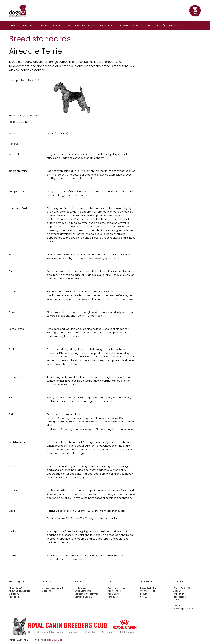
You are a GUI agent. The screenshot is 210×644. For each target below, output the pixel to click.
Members (43, 26)
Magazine (47, 591)
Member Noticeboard (52, 588)
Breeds (15, 26)
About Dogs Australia (20, 591)
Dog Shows (113, 594)
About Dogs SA (16, 588)
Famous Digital (57, 640)
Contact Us (152, 26)
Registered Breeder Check (87, 594)
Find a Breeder (82, 588)
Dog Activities (114, 591)
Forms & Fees (108, 26)
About (137, 26)
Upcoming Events (116, 588)
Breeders (28, 26)
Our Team (14, 594)
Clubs (68, 26)
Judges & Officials (85, 26)
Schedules (113, 597)
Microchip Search (83, 597)
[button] (164, 26)
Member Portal (178, 26)
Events (57, 26)
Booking (125, 26)
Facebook (14, 597)
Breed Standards (83, 591)
